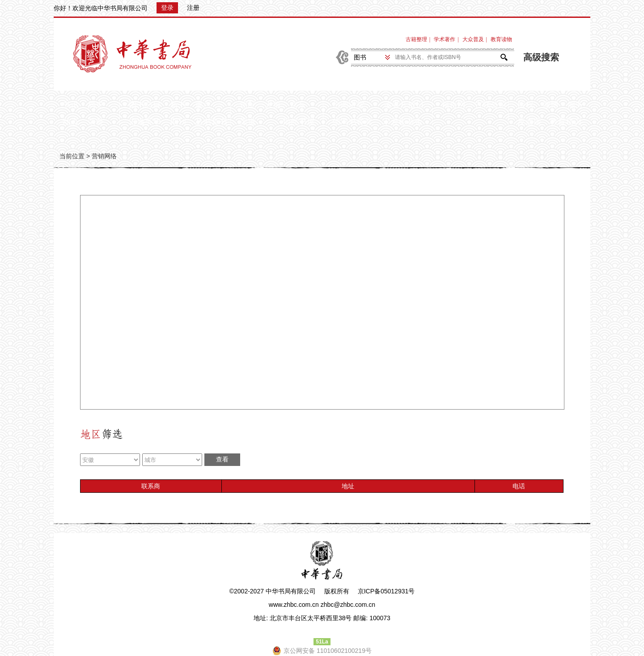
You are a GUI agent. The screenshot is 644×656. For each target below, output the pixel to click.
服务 (576, 105)
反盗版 (530, 122)
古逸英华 (145, 122)
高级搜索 (541, 57)
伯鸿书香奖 (352, 122)
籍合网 (453, 105)
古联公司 (491, 105)
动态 (71, 122)
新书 (178, 105)
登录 (167, 8)
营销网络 (104, 156)
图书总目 (145, 105)
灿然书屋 (299, 122)
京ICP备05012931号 (386, 591)
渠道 (248, 122)
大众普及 (473, 39)
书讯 (71, 105)
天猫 (273, 105)
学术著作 (445, 39)
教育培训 (566, 122)
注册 (193, 8)
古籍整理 (416, 39)
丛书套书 (211, 122)
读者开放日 (404, 105)
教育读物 (501, 39)
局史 (96, 105)
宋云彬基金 (402, 122)
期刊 (178, 122)
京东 (298, 105)
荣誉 (96, 122)
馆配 (248, 105)
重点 (203, 105)
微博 (551, 105)
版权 (525, 105)
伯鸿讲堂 (348, 105)
